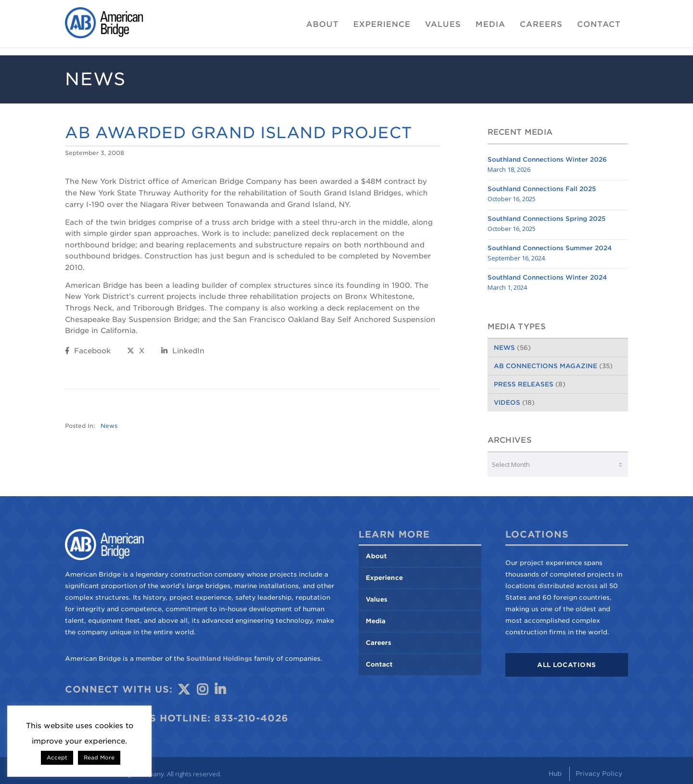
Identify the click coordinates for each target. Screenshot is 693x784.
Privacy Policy (599, 774)
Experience (384, 578)
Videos (507, 403)
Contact (379, 664)
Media (376, 621)
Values (377, 599)
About (376, 556)
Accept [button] (57, 758)
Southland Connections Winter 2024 (547, 277)
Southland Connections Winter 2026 (547, 160)
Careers (379, 643)
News (109, 426)
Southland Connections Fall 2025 (542, 189)
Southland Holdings (219, 659)
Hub (555, 774)
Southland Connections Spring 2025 (547, 219)
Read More (99, 758)
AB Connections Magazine (545, 366)
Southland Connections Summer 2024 (550, 248)
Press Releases (524, 384)
